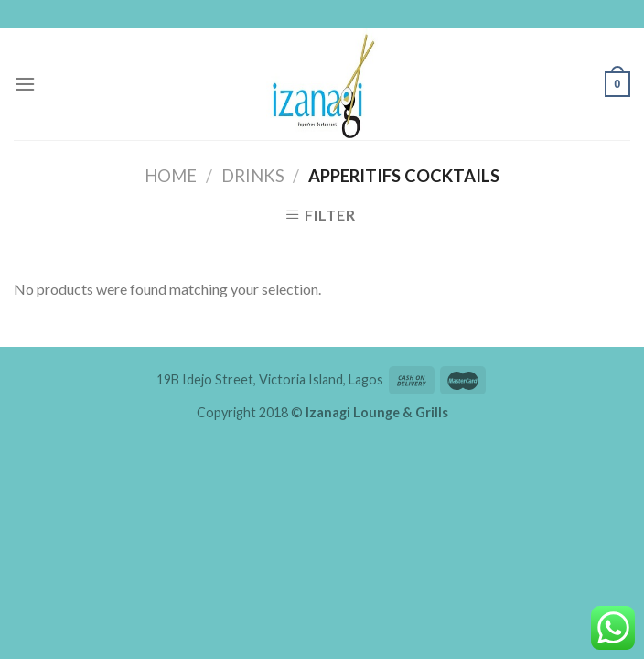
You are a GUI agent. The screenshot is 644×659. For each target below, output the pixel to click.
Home (171, 176)
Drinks (253, 176)
